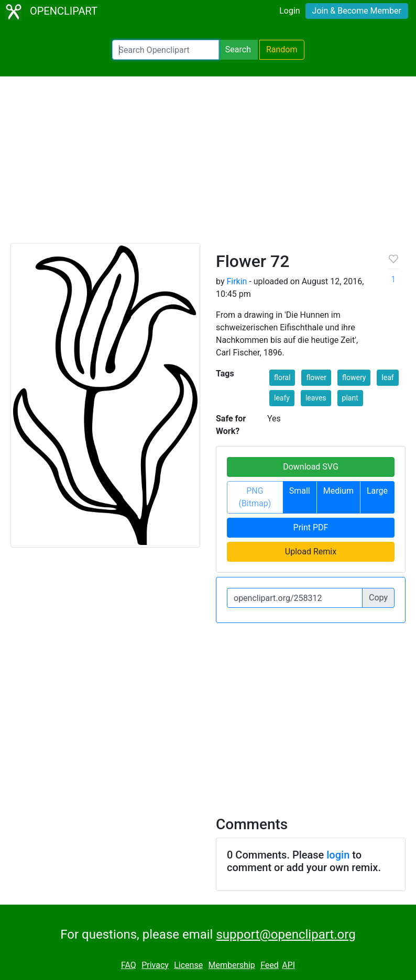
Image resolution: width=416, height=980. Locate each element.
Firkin (237, 281)
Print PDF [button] (311, 527)
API (288, 965)
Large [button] (377, 491)
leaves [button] (316, 398)
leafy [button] (282, 398)
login (338, 855)
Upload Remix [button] (311, 552)
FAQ (129, 965)
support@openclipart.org (286, 934)
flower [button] (316, 377)
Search (238, 49)
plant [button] (350, 398)
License (188, 965)
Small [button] (300, 491)
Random (282, 49)
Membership (231, 965)
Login (289, 11)
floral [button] (282, 377)
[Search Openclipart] (166, 50)
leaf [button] (387, 377)
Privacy (155, 965)
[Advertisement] (208, 164)
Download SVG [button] (311, 467)
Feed (270, 965)
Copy (378, 598)
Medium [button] (338, 491)
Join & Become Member (357, 11)
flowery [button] (354, 377)
